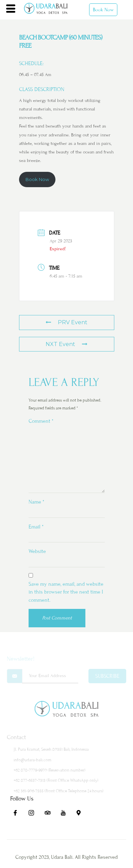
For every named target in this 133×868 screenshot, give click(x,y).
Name (36, 502)
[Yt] (66, 814)
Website (37, 551)
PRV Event (66, 322)
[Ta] (50, 814)
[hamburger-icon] (11, 10)
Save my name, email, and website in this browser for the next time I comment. (66, 592)
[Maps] (82, 814)
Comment (41, 421)
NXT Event (66, 344)
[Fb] (18, 814)
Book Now (103, 10)
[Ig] (34, 814)
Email (36, 527)
